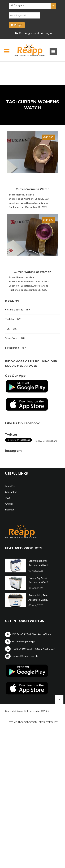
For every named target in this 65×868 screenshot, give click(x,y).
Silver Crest (11, 338)
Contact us (11, 492)
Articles (9, 504)
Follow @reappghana (46, 441)
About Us (10, 486)
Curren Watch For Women (32, 272)
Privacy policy (48, 722)
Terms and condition (23, 722)
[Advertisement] (32, 68)
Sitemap (9, 509)
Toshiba (9, 319)
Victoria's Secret (14, 310)
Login (46, 33)
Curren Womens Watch (32, 189)
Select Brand (12, 348)
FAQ (7, 498)
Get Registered (27, 33)
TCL (7, 329)
